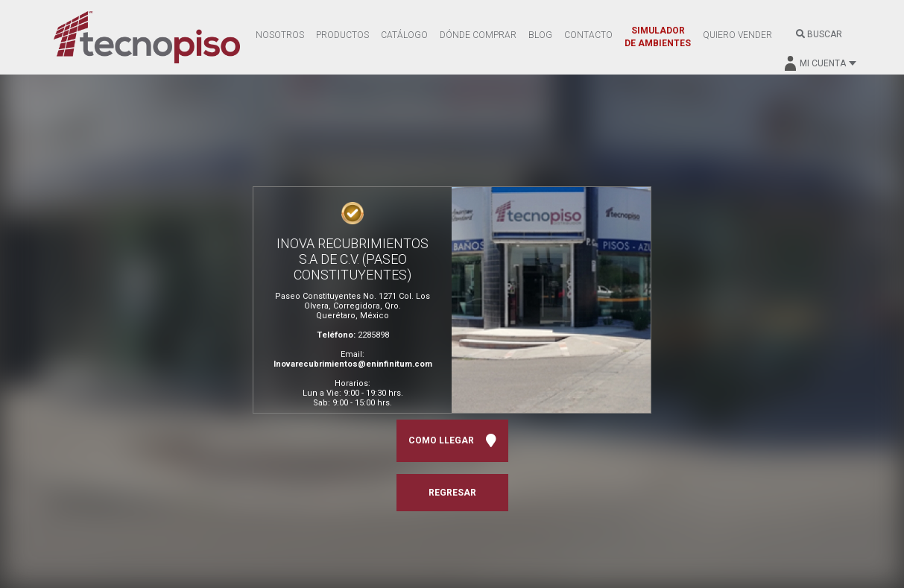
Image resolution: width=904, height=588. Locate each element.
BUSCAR (819, 34)
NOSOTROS (280, 35)
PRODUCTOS (342, 35)
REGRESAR (452, 493)
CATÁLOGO (404, 35)
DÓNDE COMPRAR (478, 35)
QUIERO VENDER (737, 35)
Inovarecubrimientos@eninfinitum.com (353, 364)
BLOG (540, 35)
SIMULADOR (658, 37)
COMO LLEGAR (452, 441)
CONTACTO (588, 35)
